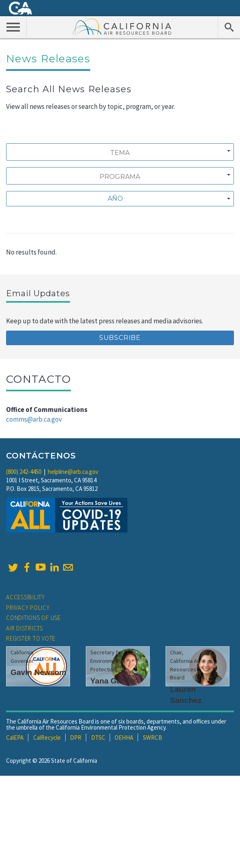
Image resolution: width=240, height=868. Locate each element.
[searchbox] (120, 153)
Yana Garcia (113, 681)
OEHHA (124, 737)
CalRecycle (47, 737)
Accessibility (25, 597)
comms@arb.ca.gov (34, 419)
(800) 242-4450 (24, 472)
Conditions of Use (33, 618)
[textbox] (118, 199)
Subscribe (120, 338)
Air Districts (24, 628)
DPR (76, 737)
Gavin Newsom (38, 672)
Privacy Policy (28, 608)
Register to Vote (31, 638)
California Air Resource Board (122, 26)
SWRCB (153, 737)
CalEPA (15, 737)
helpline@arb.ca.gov (73, 472)
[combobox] (120, 152)
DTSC (98, 737)
